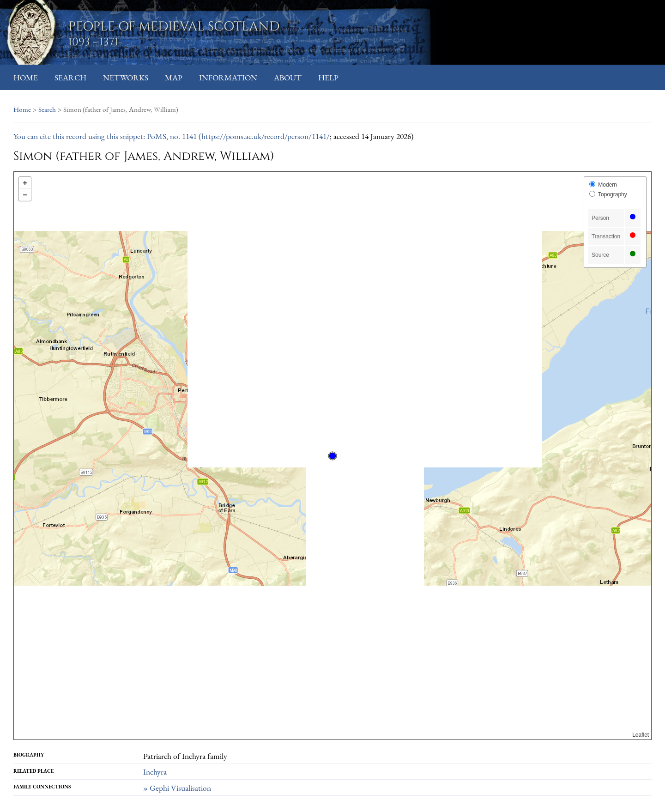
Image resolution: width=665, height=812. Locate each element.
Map (174, 77)
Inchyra (155, 772)
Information (228, 77)
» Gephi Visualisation (177, 788)
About (288, 77)
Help (328, 77)
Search (70, 77)
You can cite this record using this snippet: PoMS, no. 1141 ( (107, 136)
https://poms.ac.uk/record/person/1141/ (266, 136)
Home (26, 77)
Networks (126, 77)
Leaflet (641, 735)
